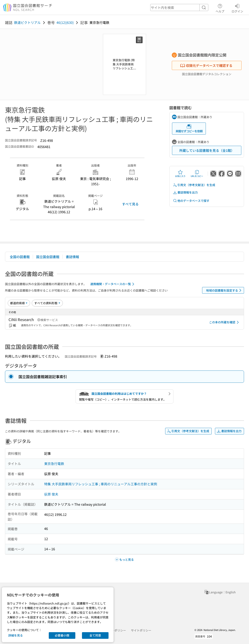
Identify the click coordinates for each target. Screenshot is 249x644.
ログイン (237, 8)
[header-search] (179, 7)
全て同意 (95, 635)
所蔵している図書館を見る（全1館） (207, 150)
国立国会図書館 (48, 257)
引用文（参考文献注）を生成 (194, 185)
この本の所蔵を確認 (225, 322)
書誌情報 (72, 257)
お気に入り (180, 174)
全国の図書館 (20, 257)
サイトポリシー (141, 630)
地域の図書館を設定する (224, 290)
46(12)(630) (65, 22)
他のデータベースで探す (191, 201)
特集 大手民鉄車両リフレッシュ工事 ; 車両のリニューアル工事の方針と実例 (101, 484)
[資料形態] (47, 303)
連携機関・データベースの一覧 (113, 284)
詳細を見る (16, 635)
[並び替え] (19, 303)
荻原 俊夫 (51, 494)
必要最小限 (62, 635)
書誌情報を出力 (185, 192)
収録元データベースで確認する (206, 65)
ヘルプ (220, 8)
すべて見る (130, 204)
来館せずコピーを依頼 (189, 128)
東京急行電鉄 (54, 464)
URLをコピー (197, 174)
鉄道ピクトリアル (27, 22)
